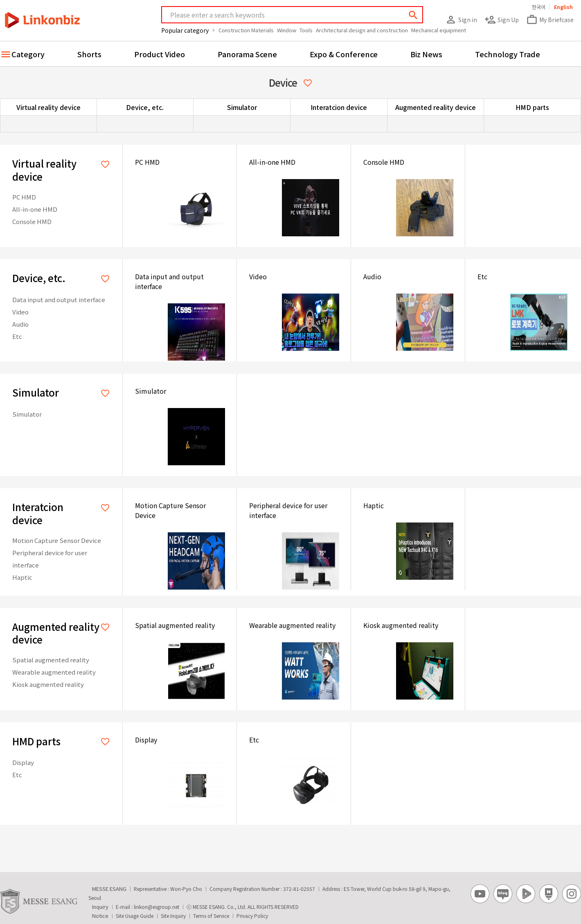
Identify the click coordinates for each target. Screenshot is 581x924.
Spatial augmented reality (51, 660)
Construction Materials (246, 30)
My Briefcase (550, 20)
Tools (306, 30)
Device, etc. (145, 107)
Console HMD (32, 221)
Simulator (242, 107)
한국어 (539, 7)
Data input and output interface (59, 299)
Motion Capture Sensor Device (57, 540)
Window (287, 30)
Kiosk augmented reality (48, 684)
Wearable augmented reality (54, 672)
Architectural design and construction (362, 30)
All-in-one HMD (35, 209)
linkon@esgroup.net (157, 907)
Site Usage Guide (135, 916)
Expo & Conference (344, 54)
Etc (17, 336)
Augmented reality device (436, 107)
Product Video (160, 54)
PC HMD (24, 197)
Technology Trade (508, 54)
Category (28, 54)
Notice (100, 916)
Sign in (461, 20)
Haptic (22, 577)
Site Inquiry (173, 916)
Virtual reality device (48, 107)
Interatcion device (339, 107)
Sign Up (502, 20)
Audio (20, 324)
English (563, 7)
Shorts (89, 54)
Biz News (426, 54)
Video (20, 312)
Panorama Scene (247, 54)
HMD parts (532, 107)
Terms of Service (211, 916)
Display (23, 762)
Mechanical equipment (439, 30)
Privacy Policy (252, 916)
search (413, 15)
